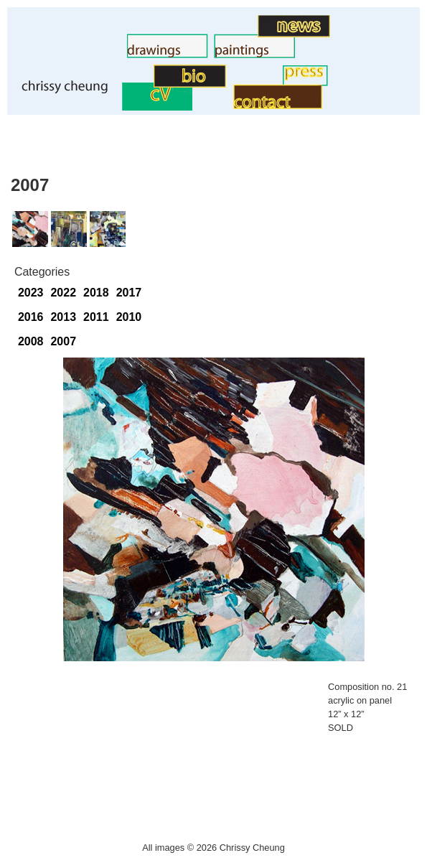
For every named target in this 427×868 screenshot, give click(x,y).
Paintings (190, 54)
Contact (213, 105)
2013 (63, 317)
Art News (234, 33)
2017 (129, 293)
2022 (63, 293)
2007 (63, 341)
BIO (144, 84)
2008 (31, 341)
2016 (31, 317)
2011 (96, 317)
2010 (129, 317)
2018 (96, 293)
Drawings (103, 54)
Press (268, 82)
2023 (31, 293)
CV (114, 107)
